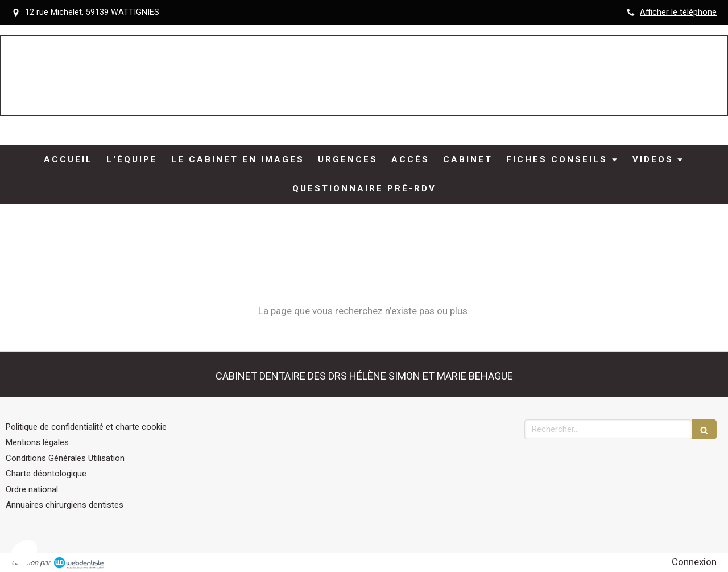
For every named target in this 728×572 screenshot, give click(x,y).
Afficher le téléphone (678, 12)
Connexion (694, 562)
